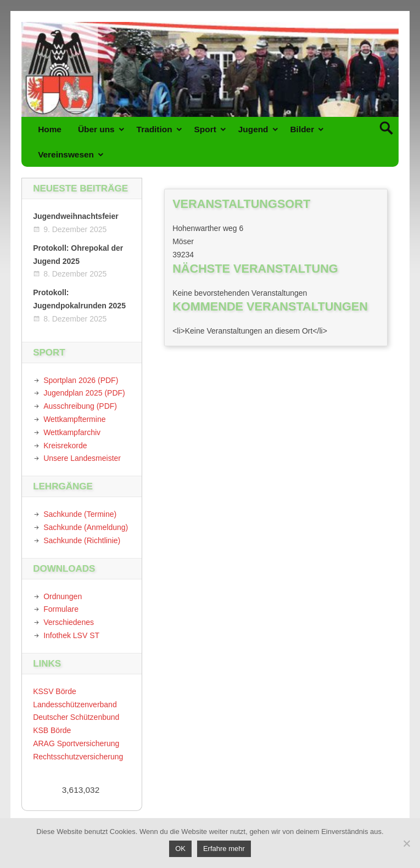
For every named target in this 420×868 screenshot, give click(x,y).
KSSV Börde (55, 691)
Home (50, 129)
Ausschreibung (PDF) (80, 406)
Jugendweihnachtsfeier (76, 216)
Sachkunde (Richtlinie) (82, 540)
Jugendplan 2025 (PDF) (84, 393)
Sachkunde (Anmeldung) (86, 527)
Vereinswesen (66, 154)
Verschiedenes (69, 622)
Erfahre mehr (224, 849)
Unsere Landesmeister (82, 458)
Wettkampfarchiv (72, 432)
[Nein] (406, 843)
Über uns (96, 129)
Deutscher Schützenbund (76, 717)
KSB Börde (52, 730)
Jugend (253, 129)
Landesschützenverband (75, 704)
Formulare (61, 609)
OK (180, 849)
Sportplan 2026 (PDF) (81, 380)
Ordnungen (63, 596)
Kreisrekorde (65, 446)
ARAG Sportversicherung (76, 743)
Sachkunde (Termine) (80, 514)
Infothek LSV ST (71, 635)
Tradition (155, 129)
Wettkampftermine (74, 419)
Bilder (303, 129)
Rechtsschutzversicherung (78, 757)
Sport (205, 129)
